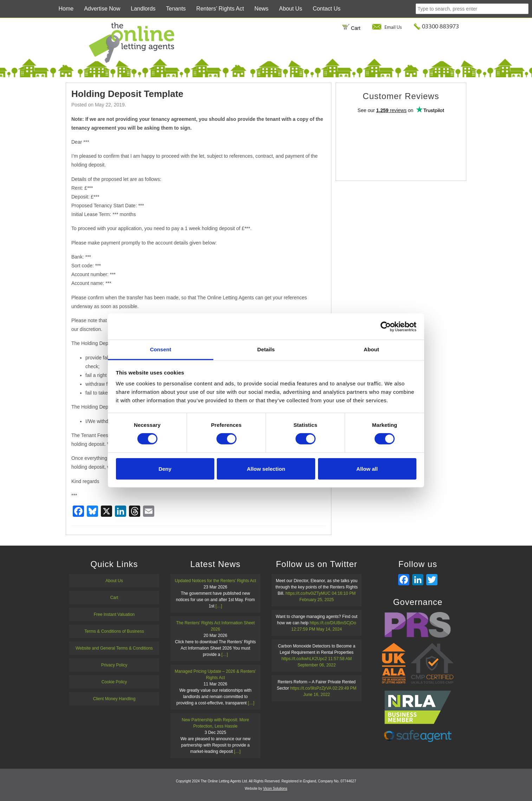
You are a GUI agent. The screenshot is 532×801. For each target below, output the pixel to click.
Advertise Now (102, 9)
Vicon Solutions (275, 789)
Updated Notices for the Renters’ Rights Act (216, 581)
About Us (291, 9)
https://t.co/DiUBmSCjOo (333, 623)
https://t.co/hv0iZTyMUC (308, 593)
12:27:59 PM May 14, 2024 (317, 629)
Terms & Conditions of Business (114, 631)
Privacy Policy (114, 665)
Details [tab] (266, 349)
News (261, 9)
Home (66, 9)
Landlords (143, 9)
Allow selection (266, 469)
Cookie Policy (114, 682)
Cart (351, 28)
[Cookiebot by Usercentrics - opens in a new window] (386, 326)
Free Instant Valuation (114, 614)
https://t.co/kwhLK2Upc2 (304, 659)
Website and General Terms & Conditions (114, 648)
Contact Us (327, 9)
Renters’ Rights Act (220, 9)
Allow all (367, 469)
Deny (165, 469)
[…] (219, 606)
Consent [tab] (161, 349)
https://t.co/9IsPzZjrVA (311, 688)
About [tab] (371, 349)
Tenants (176, 9)
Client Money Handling (114, 699)
